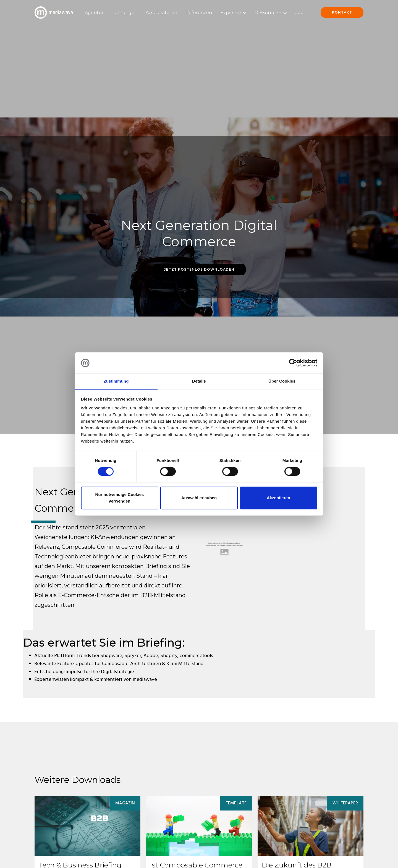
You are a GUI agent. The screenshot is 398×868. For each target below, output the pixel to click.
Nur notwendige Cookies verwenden (120, 498)
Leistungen (125, 13)
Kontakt (342, 12)
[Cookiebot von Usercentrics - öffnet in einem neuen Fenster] (293, 363)
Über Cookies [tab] (282, 381)
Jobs (300, 13)
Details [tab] (199, 381)
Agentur (94, 13)
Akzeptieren (278, 498)
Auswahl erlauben (199, 498)
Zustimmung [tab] (116, 381)
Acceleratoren (161, 13)
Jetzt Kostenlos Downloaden (199, 269)
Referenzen (199, 13)
